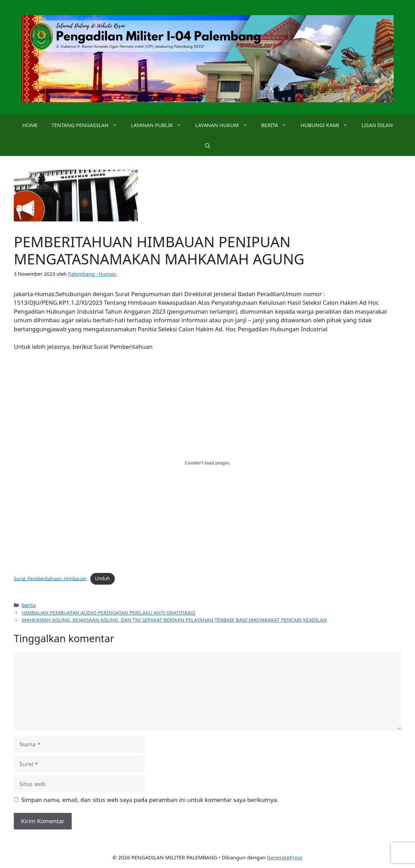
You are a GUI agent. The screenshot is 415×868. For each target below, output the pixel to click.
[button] (208, 146)
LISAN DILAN (377, 125)
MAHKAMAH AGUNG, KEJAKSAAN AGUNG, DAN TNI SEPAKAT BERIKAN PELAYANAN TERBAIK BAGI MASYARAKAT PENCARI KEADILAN (174, 620)
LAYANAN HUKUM (225, 125)
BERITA (277, 125)
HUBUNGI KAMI (328, 125)
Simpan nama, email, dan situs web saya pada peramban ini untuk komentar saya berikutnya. (150, 800)
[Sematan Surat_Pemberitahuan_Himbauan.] (207, 463)
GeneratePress (285, 857)
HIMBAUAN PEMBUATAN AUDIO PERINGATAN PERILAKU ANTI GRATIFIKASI (109, 613)
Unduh (102, 578)
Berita (29, 605)
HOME (30, 125)
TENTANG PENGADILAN (88, 125)
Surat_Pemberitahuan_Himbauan (50, 578)
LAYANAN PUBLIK (160, 125)
